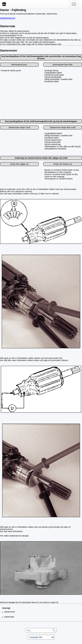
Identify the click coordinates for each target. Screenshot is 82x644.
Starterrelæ (8, 26)
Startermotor (9, 50)
